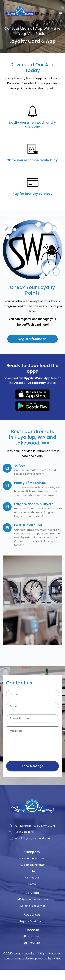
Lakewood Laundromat (32, 859)
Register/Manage (32, 339)
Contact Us (32, 878)
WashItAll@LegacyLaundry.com (33, 838)
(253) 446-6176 (24, 832)
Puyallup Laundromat (32, 865)
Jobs (32, 871)
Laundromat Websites (19, 959)
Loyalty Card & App (32, 921)
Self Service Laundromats (32, 899)
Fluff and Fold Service (32, 906)
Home (32, 884)
